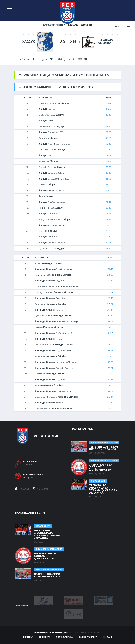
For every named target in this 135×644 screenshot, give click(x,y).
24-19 (110, 298)
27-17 (108, 202)
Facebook (22, 489)
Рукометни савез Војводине (51, 633)
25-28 (108, 225)
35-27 (108, 115)
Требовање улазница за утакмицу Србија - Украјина (103, 489)
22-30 (108, 126)
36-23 (110, 362)
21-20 (110, 316)
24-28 (110, 409)
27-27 (110, 304)
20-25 (110, 287)
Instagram (40, 489)
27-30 (108, 248)
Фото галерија (64, 637)
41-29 (108, 214)
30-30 (108, 167)
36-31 (110, 368)
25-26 (110, 403)
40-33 (108, 231)
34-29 (108, 144)
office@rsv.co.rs (30, 478)
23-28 (110, 292)
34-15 (110, 380)
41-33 (108, 243)
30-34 (110, 374)
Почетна (28, 637)
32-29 (108, 138)
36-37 (108, 161)
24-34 (110, 397)
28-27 (110, 275)
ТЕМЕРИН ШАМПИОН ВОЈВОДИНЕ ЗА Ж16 (104, 448)
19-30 (110, 345)
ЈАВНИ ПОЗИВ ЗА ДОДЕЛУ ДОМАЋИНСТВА (101, 467)
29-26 (108, 219)
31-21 (110, 281)
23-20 (110, 327)
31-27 (110, 333)
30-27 (110, 351)
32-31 (108, 132)
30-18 (108, 190)
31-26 (108, 109)
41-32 (108, 155)
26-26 (108, 103)
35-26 (108, 208)
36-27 (108, 150)
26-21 (108, 185)
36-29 (108, 237)
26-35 (110, 356)
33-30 (108, 179)
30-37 (108, 173)
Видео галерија (88, 637)
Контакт (107, 637)
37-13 (110, 269)
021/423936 (28, 465)
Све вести (44, 637)
